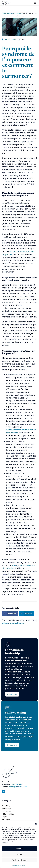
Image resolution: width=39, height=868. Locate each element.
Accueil (4, 13)
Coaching (6, 806)
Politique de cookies (19, 865)
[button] (36, 824)
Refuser (20, 854)
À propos (6, 801)
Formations (6, 809)
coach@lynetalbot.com (18, 787)
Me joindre (6, 819)
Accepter (19, 849)
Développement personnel (15, 13)
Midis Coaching (8, 814)
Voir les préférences (20, 860)
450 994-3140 (17, 784)
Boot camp (6, 811)
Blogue (5, 817)
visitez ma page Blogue (13, 623)
